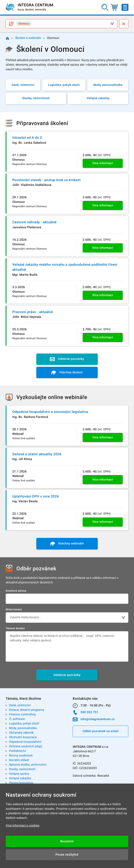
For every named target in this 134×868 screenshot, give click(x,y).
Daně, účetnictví (20, 705)
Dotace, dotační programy (27, 710)
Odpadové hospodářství (25, 742)
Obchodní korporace (23, 737)
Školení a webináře (28, 38)
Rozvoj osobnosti (21, 756)
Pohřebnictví (18, 751)
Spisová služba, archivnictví (28, 765)
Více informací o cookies (23, 826)
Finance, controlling (22, 714)
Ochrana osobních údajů (26, 746)
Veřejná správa (19, 774)
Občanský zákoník (21, 733)
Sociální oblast (19, 760)
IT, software (17, 719)
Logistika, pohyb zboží (24, 724)
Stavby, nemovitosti (22, 769)
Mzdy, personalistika (23, 728)
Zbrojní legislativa (21, 783)
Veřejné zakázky (20, 778)
